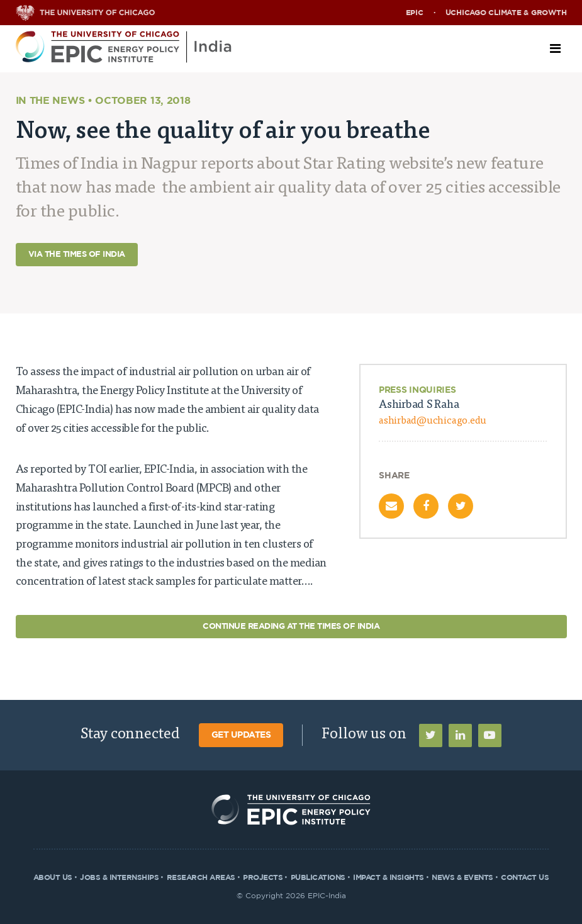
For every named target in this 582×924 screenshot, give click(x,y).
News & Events (462, 877)
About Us (53, 877)
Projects (263, 877)
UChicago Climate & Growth (506, 13)
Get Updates (241, 735)
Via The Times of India (77, 255)
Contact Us (525, 877)
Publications (318, 877)
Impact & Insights (389, 877)
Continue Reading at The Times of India (291, 627)
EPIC (415, 13)
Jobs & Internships (119, 877)
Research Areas (201, 877)
